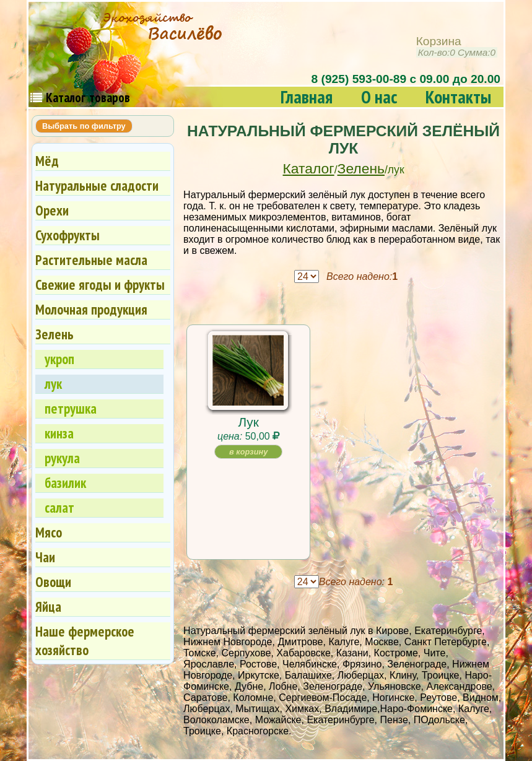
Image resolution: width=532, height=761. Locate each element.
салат (59, 507)
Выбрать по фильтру (84, 126)
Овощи (53, 582)
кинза (59, 433)
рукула (62, 458)
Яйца (48, 607)
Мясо (49, 532)
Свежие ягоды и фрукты (100, 285)
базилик (65, 483)
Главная (307, 97)
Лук (248, 422)
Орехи (52, 210)
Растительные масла (91, 260)
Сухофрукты (68, 235)
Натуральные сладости (97, 185)
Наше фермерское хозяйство (85, 641)
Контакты (458, 97)
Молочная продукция (91, 309)
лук (53, 384)
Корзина (457, 47)
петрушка (71, 408)
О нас (379, 97)
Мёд (47, 161)
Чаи (45, 557)
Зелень (361, 168)
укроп (59, 359)
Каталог (309, 168)
